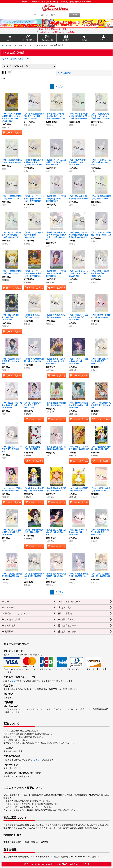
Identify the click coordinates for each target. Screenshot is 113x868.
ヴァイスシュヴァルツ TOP (15, 59)
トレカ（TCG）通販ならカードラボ (72, 864)
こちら (12, 681)
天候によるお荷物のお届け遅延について (56, 29)
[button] (47, 38)
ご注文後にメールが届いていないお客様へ (57, 32)
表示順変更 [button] (64, 73)
